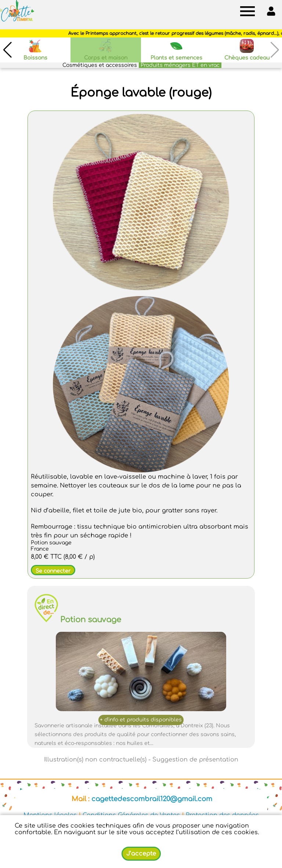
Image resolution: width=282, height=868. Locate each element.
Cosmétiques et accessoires (100, 65)
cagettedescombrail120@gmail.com (152, 799)
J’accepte (141, 854)
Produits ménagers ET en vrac (180, 65)
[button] (7, 50)
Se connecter (53, 571)
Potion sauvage (91, 620)
